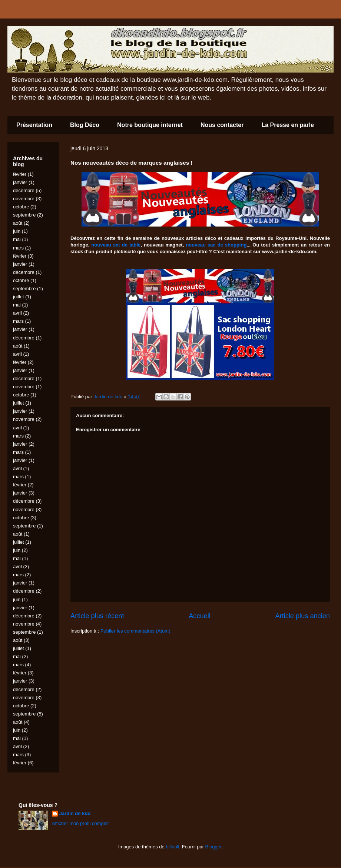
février (20, 174)
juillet (19, 297)
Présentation (34, 125)
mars (18, 248)
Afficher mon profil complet (80, 823)
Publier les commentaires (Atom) (135, 631)
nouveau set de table (116, 245)
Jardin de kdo (75, 813)
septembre (24, 215)
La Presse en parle (287, 125)
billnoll (172, 847)
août (18, 223)
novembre (24, 199)
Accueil (200, 616)
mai (17, 239)
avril (17, 313)
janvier (20, 182)
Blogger (213, 847)
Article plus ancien (302, 616)
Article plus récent (97, 616)
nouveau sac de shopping (216, 245)
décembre (24, 190)
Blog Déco (85, 125)
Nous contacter (222, 125)
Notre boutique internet (150, 125)
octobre (21, 207)
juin (17, 231)
